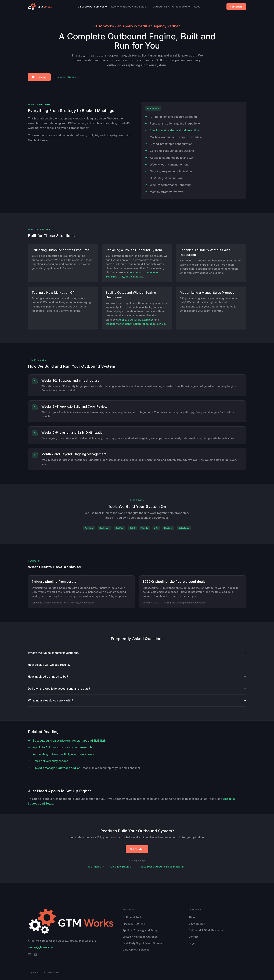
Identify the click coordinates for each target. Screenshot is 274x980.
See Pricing (39, 77)
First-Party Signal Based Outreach (143, 943)
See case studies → (67, 77)
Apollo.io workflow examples (136, 320)
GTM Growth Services (92, 7)
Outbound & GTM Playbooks (171, 7)
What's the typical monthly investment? (137, 653)
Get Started (236, 7)
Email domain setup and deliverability (174, 130)
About (198, 7)
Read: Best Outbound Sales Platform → (163, 867)
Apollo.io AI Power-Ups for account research (62, 747)
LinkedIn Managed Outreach (140, 937)
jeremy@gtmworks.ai (41, 947)
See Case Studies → (122, 867)
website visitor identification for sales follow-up (135, 324)
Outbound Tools (133, 917)
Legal (192, 943)
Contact (193, 937)
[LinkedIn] (30, 955)
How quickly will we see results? (137, 665)
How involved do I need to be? (137, 677)
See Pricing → (96, 867)
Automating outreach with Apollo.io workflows (63, 754)
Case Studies (197, 924)
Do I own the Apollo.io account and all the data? (137, 689)
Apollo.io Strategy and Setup (130, 7)
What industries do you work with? (137, 701)
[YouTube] (36, 955)
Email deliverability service (51, 761)
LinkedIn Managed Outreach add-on (57, 768)
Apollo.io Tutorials (134, 924)
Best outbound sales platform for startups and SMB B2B (69, 741)
